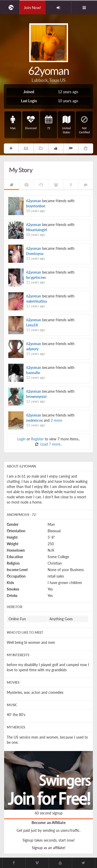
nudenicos (34, 420)
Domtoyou (35, 254)
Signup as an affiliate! (49, 848)
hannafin (33, 373)
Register (37, 439)
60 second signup (49, 813)
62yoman (34, 201)
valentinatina (36, 301)
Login (21, 439)
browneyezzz (36, 396)
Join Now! (32, 8)
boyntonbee (36, 206)
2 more (56, 420)
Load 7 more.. (51, 444)
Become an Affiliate (49, 822)
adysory (32, 349)
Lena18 (32, 325)
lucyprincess (36, 277)
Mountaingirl (36, 230)
